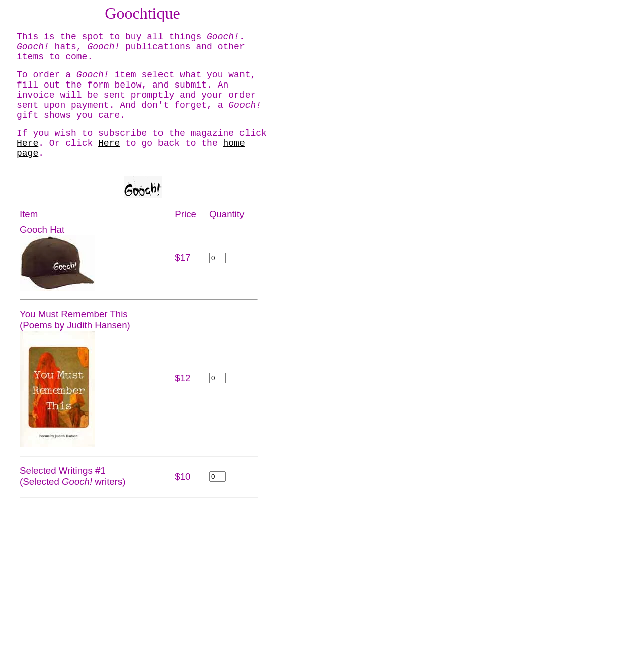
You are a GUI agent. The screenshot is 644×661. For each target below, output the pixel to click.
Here (27, 143)
